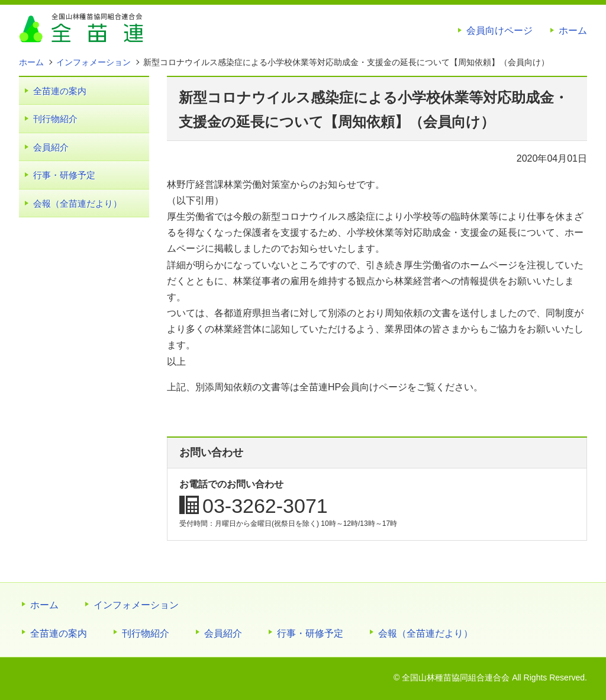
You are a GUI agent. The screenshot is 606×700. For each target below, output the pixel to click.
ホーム (573, 30)
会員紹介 (51, 147)
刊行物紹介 (55, 119)
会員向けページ (499, 30)
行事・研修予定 (64, 175)
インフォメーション (136, 605)
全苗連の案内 (60, 91)
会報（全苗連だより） (78, 203)
